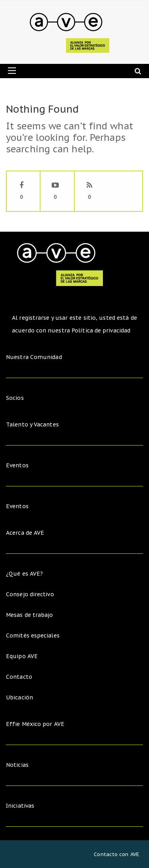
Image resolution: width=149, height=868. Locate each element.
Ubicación (19, 697)
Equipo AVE (22, 656)
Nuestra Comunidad (34, 357)
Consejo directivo (30, 594)
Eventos (17, 465)
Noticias (17, 765)
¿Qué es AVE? (24, 574)
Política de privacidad (101, 330)
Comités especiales (33, 636)
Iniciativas (21, 806)
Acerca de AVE (25, 533)
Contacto (19, 677)
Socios (15, 398)
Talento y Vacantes (32, 424)
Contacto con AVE (116, 854)
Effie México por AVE (35, 724)
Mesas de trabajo (30, 615)
